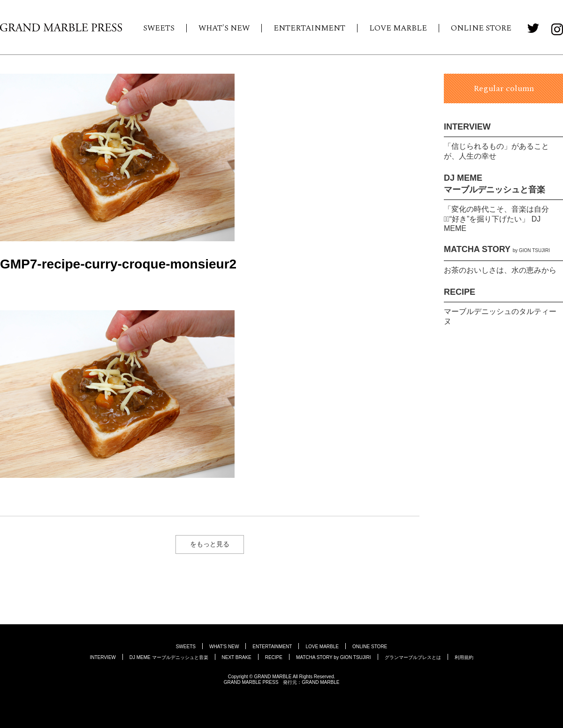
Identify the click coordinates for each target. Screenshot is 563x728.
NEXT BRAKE (237, 657)
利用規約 (464, 657)
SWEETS (159, 28)
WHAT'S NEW (224, 28)
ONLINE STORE (481, 28)
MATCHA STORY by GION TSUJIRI (334, 657)
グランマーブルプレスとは (413, 657)
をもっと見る (210, 544)
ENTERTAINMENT (309, 28)
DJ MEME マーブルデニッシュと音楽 (169, 657)
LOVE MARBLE (398, 28)
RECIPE (460, 292)
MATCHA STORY (497, 249)
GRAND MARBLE (320, 682)
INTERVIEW (467, 127)
